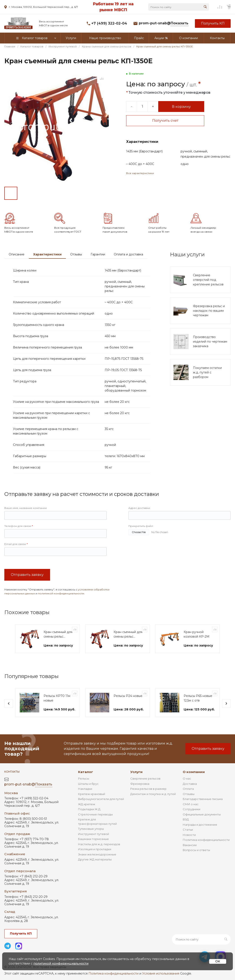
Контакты (12, 772)
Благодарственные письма (203, 799)
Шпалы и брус (88, 784)
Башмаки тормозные (93, 839)
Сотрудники (192, 809)
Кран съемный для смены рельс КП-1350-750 (58, 634)
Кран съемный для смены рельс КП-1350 (128, 634)
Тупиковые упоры (91, 829)
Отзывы (76, 254)
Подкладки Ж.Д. (90, 809)
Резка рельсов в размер (148, 789)
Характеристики (47, 254)
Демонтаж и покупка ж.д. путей (153, 794)
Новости (189, 835)
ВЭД (186, 819)
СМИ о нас (191, 804)
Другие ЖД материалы (95, 859)
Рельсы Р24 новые (128, 696)
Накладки (85, 789)
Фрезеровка (140, 784)
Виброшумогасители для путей (101, 799)
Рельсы (84, 778)
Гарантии (98, 254)
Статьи (188, 830)
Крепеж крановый (92, 794)
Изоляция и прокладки (95, 849)
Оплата (188, 789)
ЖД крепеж (87, 804)
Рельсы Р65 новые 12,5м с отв (198, 698)
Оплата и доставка (128, 254)
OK (218, 961)
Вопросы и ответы (196, 850)
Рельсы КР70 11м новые (57, 698)
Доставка (190, 784)
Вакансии (190, 845)
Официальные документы (202, 814)
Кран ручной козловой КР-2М (197, 634)
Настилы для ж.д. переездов (99, 844)
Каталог (86, 772)
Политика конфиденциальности (206, 840)
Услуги (136, 772)
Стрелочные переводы (95, 814)
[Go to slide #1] (11, 193)
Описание (17, 254)
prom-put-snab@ (164, 23)
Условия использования (161, 973)
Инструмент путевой (94, 834)
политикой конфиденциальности (61, 593)
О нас (187, 778)
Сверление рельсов (145, 778)
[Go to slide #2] (26, 193)
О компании (194, 772)
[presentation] (9, 703)
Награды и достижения (200, 825)
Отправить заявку (27, 575)
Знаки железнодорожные (97, 854)
